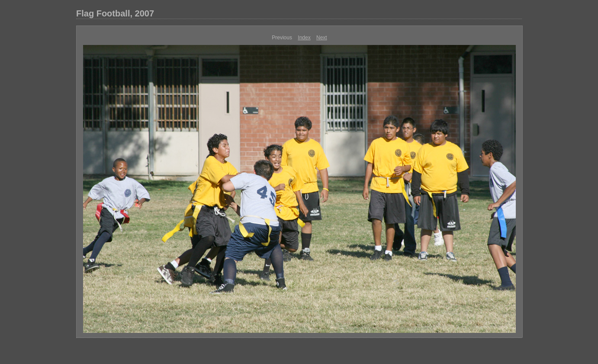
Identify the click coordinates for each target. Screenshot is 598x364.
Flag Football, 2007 (115, 13)
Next (322, 38)
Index (304, 38)
